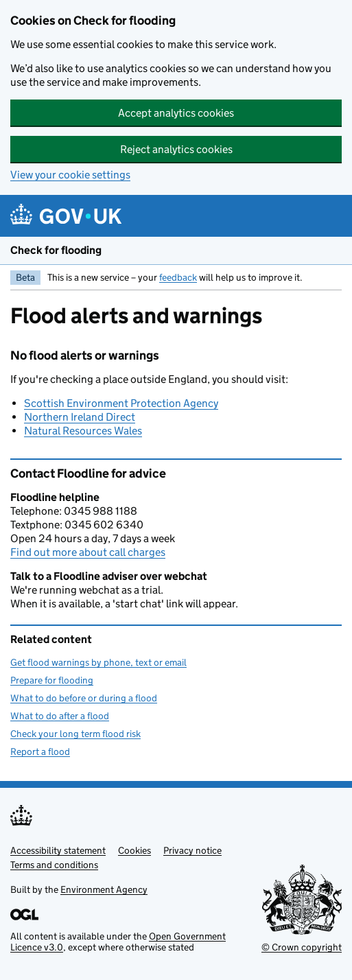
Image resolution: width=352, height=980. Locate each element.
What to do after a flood (60, 716)
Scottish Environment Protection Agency (121, 403)
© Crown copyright (302, 947)
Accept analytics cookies (176, 113)
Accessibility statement (58, 850)
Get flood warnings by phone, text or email (98, 662)
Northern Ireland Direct (80, 417)
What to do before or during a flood (84, 698)
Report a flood (40, 751)
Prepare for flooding (52, 680)
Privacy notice (192, 850)
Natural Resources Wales (83, 431)
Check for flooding (56, 250)
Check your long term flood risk (75, 734)
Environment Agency (104, 889)
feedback (178, 277)
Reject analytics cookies (176, 149)
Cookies (134, 850)
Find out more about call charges (88, 552)
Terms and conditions (54, 865)
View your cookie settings (70, 175)
